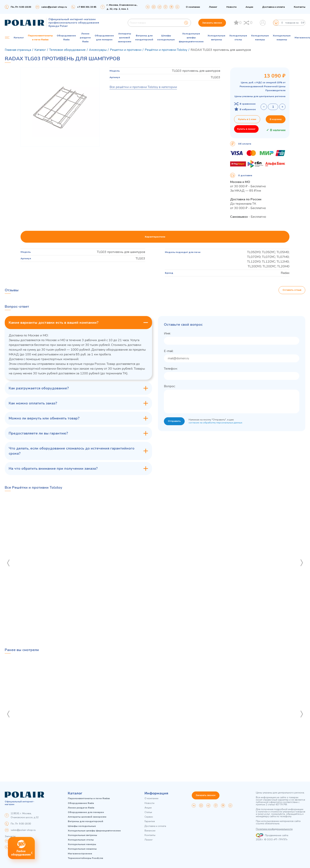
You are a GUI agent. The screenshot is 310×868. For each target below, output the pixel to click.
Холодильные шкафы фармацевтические (191, 38)
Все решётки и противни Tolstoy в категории (143, 87)
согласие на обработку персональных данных (215, 423)
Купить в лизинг (246, 129)
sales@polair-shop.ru (54, 7)
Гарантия (150, 821)
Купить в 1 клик (247, 119)
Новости (231, 7)
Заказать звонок (212, 23)
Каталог (75, 793)
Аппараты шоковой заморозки (125, 38)
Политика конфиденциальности (274, 829)
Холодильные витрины (216, 38)
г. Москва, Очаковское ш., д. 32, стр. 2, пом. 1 (122, 7)
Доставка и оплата (273, 7)
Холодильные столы (238, 38)
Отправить (174, 421)
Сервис (149, 817)
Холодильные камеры (260, 38)
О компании (193, 7)
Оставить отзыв (292, 290)
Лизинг (213, 7)
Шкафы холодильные (166, 38)
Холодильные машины (282, 38)
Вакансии (150, 831)
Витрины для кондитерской (144, 38)
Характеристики (155, 237)
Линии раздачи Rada (85, 38)
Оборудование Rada (66, 38)
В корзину (276, 119)
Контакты (300, 7)
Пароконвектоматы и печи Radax (40, 38)
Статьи (148, 812)
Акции (249, 7)
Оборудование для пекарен (104, 38)
